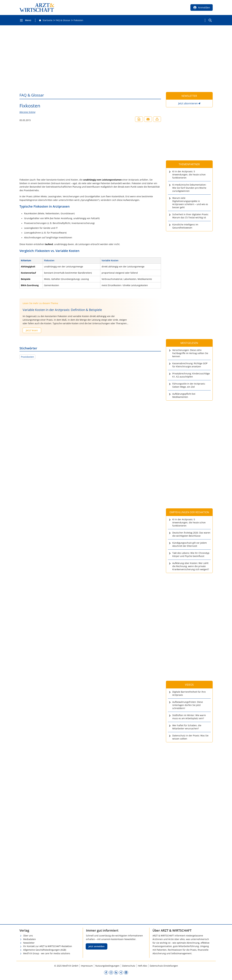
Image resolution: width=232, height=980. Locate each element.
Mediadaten (30, 939)
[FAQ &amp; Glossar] (63, 20)
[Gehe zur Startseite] (46, 20)
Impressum (87, 966)
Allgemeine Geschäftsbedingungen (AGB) (45, 950)
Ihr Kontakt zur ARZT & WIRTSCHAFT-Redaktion (48, 946)
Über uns (28, 936)
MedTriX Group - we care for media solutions (47, 953)
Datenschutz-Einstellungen (164, 966)
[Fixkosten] (78, 20)
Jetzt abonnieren (188, 103)
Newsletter (29, 943)
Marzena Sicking (27, 112)
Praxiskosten (27, 357)
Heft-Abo (142, 966)
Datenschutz (129, 966)
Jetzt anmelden (97, 946)
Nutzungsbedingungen (107, 966)
